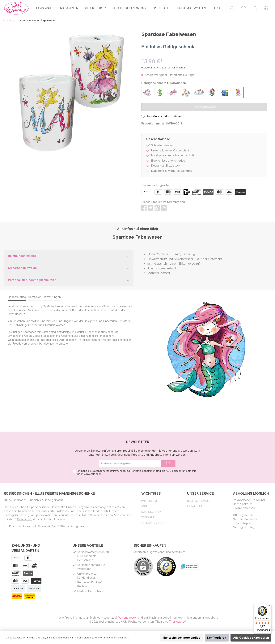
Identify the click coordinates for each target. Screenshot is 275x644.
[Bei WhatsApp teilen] (157, 208)
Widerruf (148, 517)
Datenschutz (151, 512)
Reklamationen (198, 501)
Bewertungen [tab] (52, 297)
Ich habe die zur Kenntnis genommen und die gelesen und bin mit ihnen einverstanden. (136, 472)
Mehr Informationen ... (116, 638)
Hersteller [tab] (34, 297)
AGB (169, 471)
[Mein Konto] (255, 8)
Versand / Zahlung (155, 523)
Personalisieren (204, 107)
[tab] (17, 297)
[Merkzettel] (243, 8)
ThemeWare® (178, 622)
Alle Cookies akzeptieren (251, 638)
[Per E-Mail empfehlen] (164, 208)
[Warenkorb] (266, 8)
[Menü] (269, 606)
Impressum (149, 501)
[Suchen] (232, 8)
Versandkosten (128, 618)
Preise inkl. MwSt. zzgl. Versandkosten (163, 68)
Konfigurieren (217, 638)
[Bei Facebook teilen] (144, 208)
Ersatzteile (196, 506)
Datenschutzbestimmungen (109, 471)
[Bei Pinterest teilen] (151, 208)
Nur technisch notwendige (182, 638)
